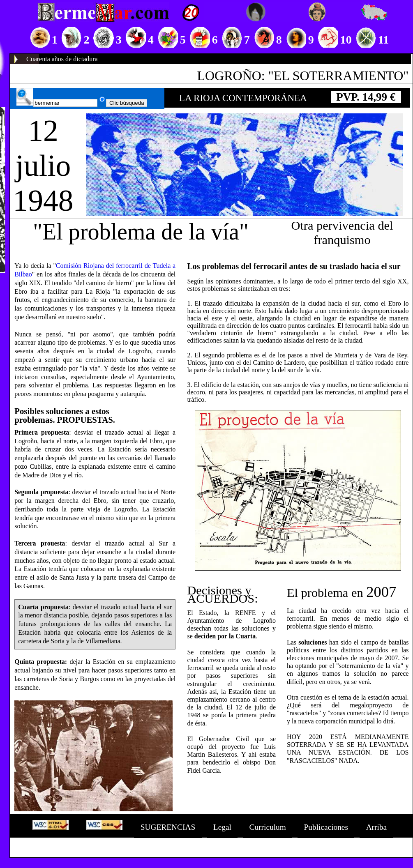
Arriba (377, 827)
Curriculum (268, 827)
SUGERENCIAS (168, 827)
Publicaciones (326, 827)
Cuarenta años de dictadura (62, 59)
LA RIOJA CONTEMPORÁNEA (243, 98)
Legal (222, 827)
